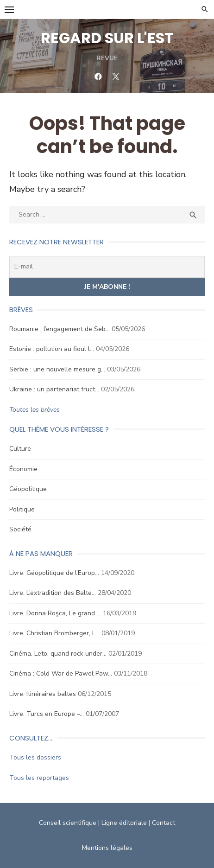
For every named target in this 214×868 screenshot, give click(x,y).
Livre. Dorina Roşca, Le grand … (55, 613)
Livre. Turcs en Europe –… (47, 714)
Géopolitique (28, 489)
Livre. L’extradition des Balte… (53, 593)
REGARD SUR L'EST (107, 38)
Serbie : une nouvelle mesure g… (57, 369)
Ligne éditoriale (124, 823)
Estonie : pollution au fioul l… (52, 349)
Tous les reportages (39, 778)
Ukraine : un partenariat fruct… (54, 389)
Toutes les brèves (35, 410)
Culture (20, 449)
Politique (22, 509)
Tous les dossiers (35, 757)
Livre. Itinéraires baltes (43, 694)
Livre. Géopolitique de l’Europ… (54, 573)
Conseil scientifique (68, 823)
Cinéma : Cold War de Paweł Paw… (61, 673)
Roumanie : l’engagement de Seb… (60, 329)
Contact (164, 823)
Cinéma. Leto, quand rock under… (58, 654)
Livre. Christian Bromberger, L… (54, 633)
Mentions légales (107, 848)
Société (20, 529)
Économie (23, 469)
